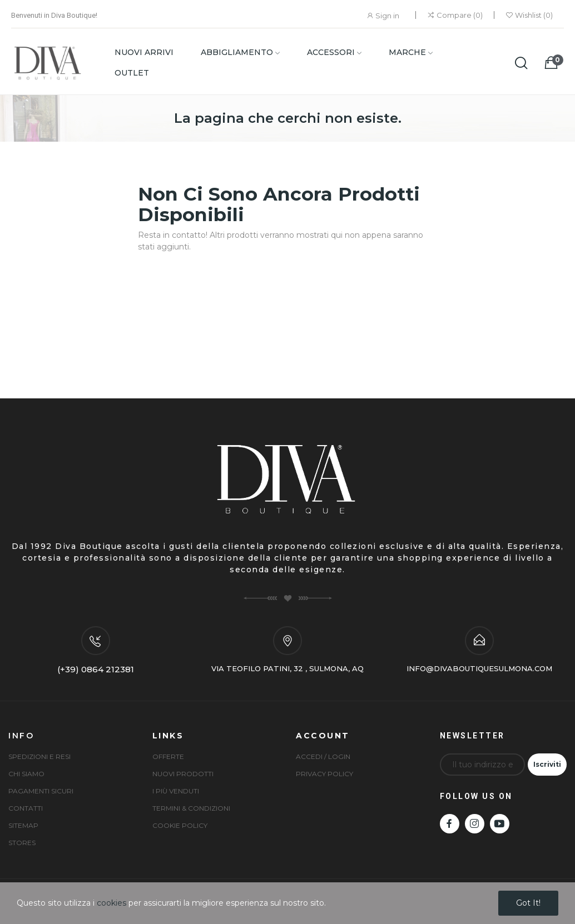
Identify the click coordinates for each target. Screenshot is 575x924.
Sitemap (23, 825)
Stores (22, 843)
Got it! (528, 903)
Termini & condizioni (191, 808)
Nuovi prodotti (183, 774)
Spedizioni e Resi (39, 756)
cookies (111, 903)
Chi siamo (26, 774)
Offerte (168, 756)
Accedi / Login (323, 756)
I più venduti (176, 791)
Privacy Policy (324, 774)
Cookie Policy (180, 825)
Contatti (26, 808)
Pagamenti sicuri (41, 791)
